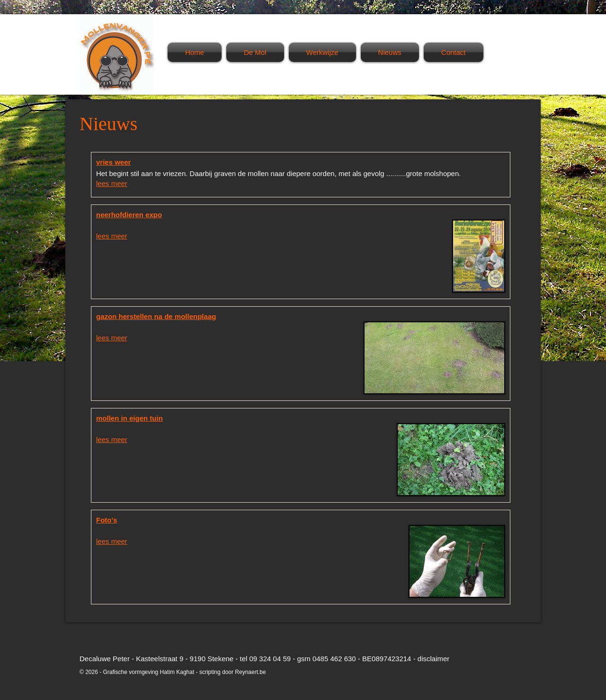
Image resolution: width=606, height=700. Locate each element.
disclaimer (434, 659)
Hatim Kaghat (177, 672)
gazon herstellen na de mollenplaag (156, 316)
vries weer (113, 162)
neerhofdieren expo (129, 215)
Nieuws (390, 52)
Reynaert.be (250, 672)
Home (195, 52)
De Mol (255, 52)
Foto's (107, 520)
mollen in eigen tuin (129, 418)
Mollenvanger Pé (117, 54)
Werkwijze (322, 52)
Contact (454, 52)
